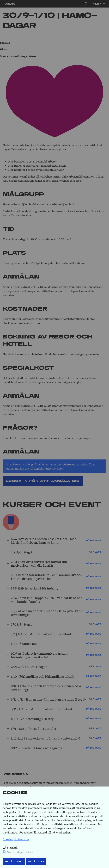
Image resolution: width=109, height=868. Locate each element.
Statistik (12, 847)
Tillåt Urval (14, 862)
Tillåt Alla (36, 862)
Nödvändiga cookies (20, 852)
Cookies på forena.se (16, 839)
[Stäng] (105, 793)
